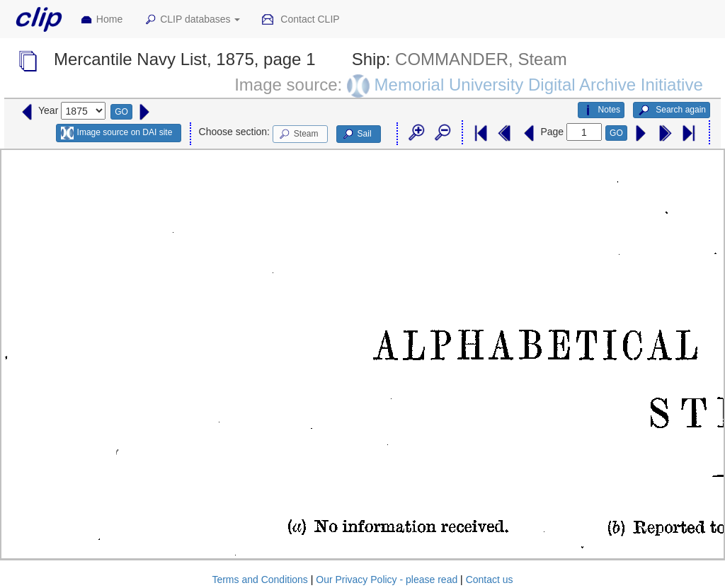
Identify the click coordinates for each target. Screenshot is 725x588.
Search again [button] (672, 110)
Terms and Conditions (259, 580)
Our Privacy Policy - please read (387, 580)
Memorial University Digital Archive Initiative (539, 85)
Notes (601, 110)
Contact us (490, 580)
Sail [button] (356, 134)
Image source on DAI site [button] (116, 133)
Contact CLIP (300, 20)
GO (121, 112)
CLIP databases (192, 20)
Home (101, 20)
